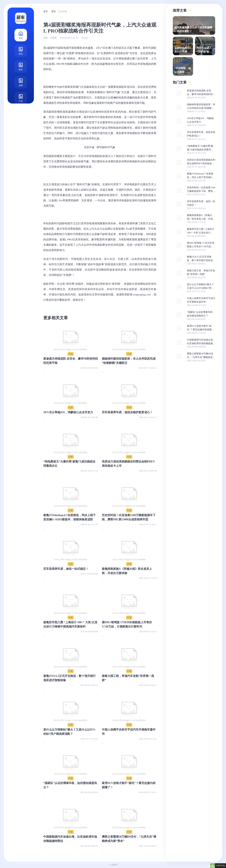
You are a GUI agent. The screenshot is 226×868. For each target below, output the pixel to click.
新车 (21, 66)
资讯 (21, 51)
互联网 (53, 38)
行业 (21, 98)
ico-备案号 (114, 865)
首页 (21, 35)
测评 (21, 113)
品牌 (21, 82)
